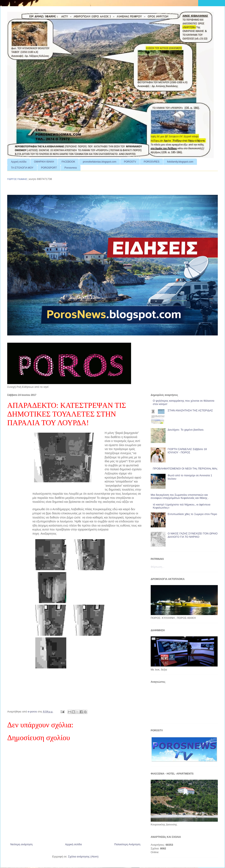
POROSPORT (49, 168)
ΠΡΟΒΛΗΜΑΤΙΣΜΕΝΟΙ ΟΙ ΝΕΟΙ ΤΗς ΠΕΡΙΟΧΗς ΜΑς (185, 469)
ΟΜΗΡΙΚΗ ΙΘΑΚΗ (44, 162)
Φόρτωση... (157, 567)
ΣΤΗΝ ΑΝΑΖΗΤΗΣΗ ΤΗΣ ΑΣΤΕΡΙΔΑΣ (190, 410)
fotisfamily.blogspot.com (180, 162)
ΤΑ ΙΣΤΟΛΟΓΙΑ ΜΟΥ (22, 168)
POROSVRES (152, 162)
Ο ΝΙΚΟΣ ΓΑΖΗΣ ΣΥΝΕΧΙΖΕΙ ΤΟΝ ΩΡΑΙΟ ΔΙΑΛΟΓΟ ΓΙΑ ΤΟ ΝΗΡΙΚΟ (193, 535)
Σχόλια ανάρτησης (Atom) (83, 857)
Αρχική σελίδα (19, 162)
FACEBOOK (68, 162)
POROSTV (130, 162)
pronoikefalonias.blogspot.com (99, 162)
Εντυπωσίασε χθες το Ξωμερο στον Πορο (192, 514)
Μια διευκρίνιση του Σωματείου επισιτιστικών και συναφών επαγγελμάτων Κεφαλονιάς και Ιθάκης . (180, 496)
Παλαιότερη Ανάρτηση (127, 844)
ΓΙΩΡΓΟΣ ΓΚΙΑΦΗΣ (17, 179)
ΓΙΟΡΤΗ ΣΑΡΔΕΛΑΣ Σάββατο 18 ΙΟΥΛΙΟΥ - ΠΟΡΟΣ (187, 451)
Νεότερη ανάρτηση (21, 844)
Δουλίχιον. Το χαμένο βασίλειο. (186, 430)
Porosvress (71, 168)
